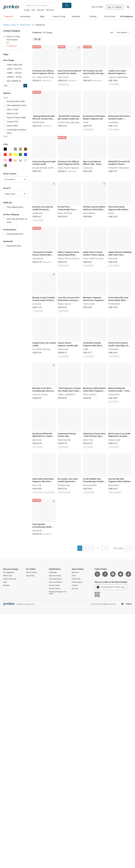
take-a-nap (37, 485)
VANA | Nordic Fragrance (47, 77)
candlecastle (38, 213)
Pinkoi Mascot (77, 582)
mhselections (38, 258)
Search (67, 5)
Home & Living (9, 25)
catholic (86, 77)
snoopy (27, 10)
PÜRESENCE (114, 304)
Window (6, 585)
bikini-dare (50, 10)
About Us (75, 572)
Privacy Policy (54, 585)
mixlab (86, 122)
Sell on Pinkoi (97, 7)
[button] (25, 86)
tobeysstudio (63, 349)
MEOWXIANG (38, 122)
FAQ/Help (53, 572)
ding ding (41, 10)
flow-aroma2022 (90, 485)
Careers (75, 585)
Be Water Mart (64, 485)
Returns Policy (55, 589)
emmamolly (37, 531)
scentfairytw (113, 122)
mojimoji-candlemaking (118, 77)
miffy (33, 10)
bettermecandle (64, 440)
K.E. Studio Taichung (41, 349)
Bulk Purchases (55, 576)
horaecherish (114, 394)
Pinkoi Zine (8, 576)
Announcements (55, 579)
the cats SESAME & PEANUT (45, 168)
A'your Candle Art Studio (93, 258)
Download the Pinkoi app (111, 587)
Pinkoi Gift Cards (10, 579)
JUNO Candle (89, 304)
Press (74, 576)
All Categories (9, 572)
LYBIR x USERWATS (67, 394)
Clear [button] (6, 98)
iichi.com (75, 589)
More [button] (6, 136)
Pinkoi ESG (76, 579)
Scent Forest (63, 77)
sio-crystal (37, 304)
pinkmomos (37, 440)
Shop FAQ (30, 576)
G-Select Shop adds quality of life (72, 122)
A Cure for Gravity (40, 394)
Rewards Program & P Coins (58, 593)
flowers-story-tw (64, 304)
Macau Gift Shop (65, 213)
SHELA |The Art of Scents (69, 258)
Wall (5, 582)
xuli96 (86, 349)
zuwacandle (113, 349)
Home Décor (25, 25)
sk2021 (111, 213)
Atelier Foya (88, 440)
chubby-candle (115, 440)
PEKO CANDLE (90, 394)
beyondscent (114, 485)
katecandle (113, 258)
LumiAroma (88, 168)
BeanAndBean (89, 213)
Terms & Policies (55, 582)
